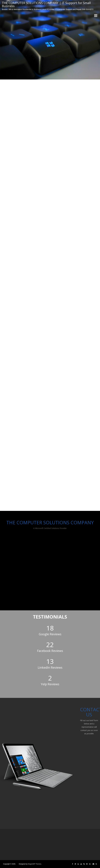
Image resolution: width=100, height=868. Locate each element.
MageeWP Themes (35, 864)
